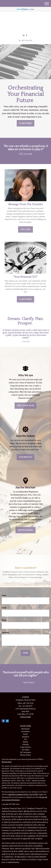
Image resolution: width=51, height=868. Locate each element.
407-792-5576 (25, 40)
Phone (4, 620)
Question (5, 632)
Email (4, 608)
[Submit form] (26, 653)
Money (25, 742)
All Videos (26, 750)
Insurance (25, 737)
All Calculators (25, 752)
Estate (25, 734)
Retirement (25, 729)
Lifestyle (26, 744)
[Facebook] (27, 35)
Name (4, 595)
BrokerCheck (7, 762)
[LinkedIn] (24, 35)
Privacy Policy (25, 755)
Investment (25, 731)
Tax (25, 739)
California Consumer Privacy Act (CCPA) (23, 794)
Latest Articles (26, 747)
